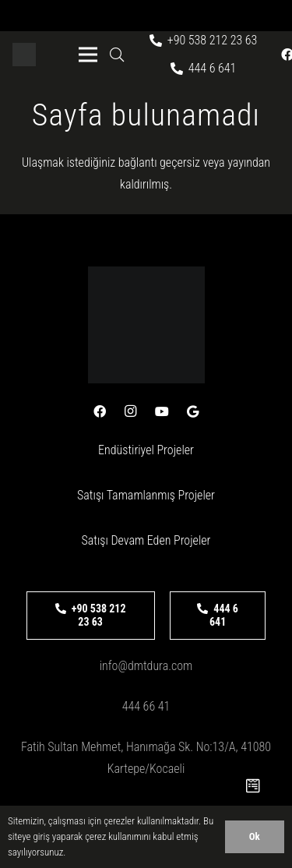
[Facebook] (100, 411)
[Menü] (88, 55)
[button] (117, 55)
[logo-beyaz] (24, 55)
